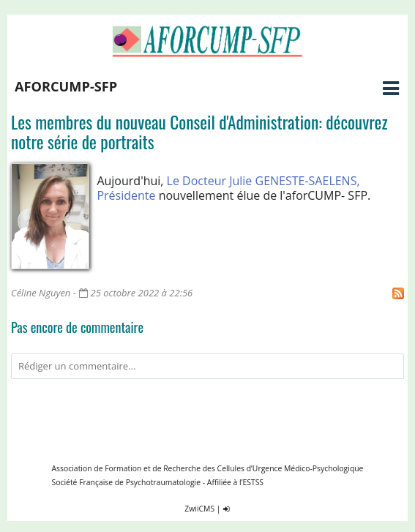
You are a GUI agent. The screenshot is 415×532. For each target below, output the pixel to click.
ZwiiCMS (199, 509)
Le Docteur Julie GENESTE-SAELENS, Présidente (228, 188)
